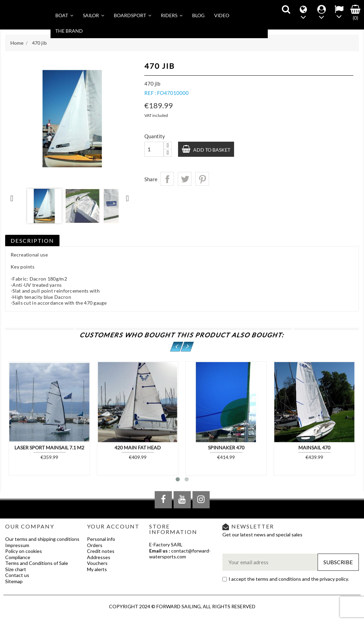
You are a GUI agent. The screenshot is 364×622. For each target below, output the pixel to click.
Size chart (16, 569)
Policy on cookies (24, 551)
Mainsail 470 (314, 448)
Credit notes (101, 551)
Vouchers (97, 563)
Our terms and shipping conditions (42, 539)
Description (32, 241)
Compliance (18, 557)
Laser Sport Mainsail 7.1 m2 (49, 448)
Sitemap (14, 581)
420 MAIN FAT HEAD (138, 448)
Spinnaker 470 (226, 448)
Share (167, 179)
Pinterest (202, 179)
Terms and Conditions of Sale (37, 563)
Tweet (185, 179)
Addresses (99, 557)
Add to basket (211, 150)
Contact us (17, 575)
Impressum (17, 545)
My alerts (97, 569)
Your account (113, 526)
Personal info (101, 539)
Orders (95, 545)
